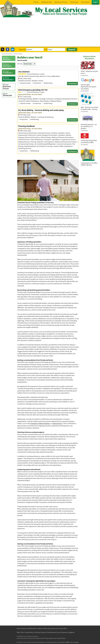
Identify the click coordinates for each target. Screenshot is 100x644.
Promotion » (9, 79)
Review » (9, 58)
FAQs (18, 632)
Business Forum (9, 87)
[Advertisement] (50, 32)
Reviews (44, 632)
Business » (9, 65)
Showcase (9, 95)
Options (40, 628)
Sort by (20, 64)
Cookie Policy (29, 632)
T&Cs (22, 632)
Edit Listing (47, 628)
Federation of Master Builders (40, 423)
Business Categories (68, 632)
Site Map (37, 632)
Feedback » (9, 72)
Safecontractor (57, 423)
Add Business (32, 628)
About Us (24, 628)
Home (19, 628)
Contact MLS (63, 628)
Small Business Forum (54, 632)
